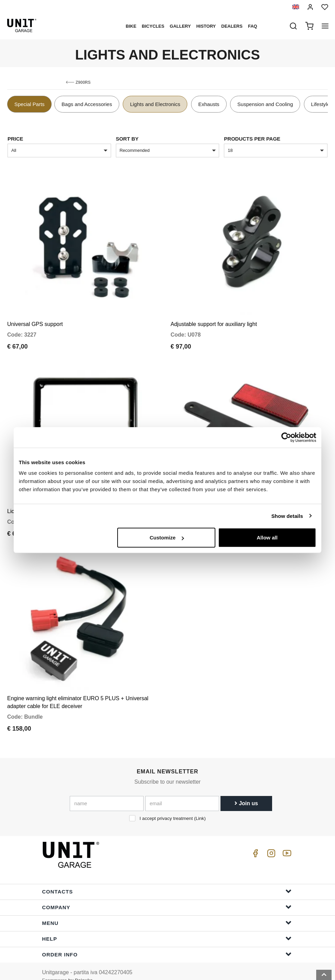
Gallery (180, 26)
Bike (131, 26)
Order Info (167, 944)
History (206, 26)
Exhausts (209, 104)
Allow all (267, 538)
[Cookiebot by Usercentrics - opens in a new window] (286, 437)
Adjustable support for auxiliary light (214, 321)
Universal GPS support (35, 321)
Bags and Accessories (87, 104)
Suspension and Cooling (265, 104)
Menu (167, 912)
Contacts (167, 881)
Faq (252, 26)
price (15, 139)
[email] (182, 793)
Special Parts (29, 104)
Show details (287, 516)
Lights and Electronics (155, 104)
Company (167, 897)
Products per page (252, 139)
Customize (167, 538)
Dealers (232, 26)
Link (200, 808)
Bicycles (153, 26)
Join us (246, 793)
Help (167, 928)
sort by (127, 139)
